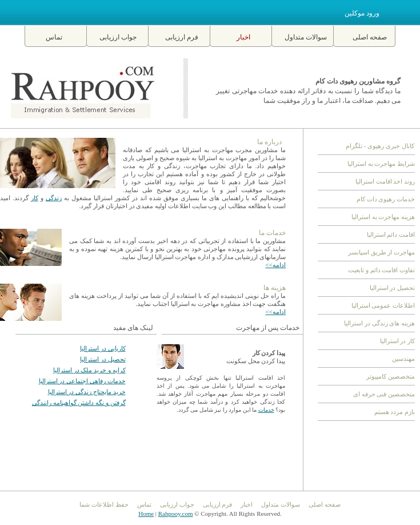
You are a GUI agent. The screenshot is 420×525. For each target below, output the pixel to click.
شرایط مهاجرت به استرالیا (381, 164)
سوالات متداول (306, 37)
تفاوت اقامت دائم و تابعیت (381, 270)
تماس (54, 37)
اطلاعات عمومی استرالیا (383, 305)
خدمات (266, 410)
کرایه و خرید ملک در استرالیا (89, 370)
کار (35, 198)
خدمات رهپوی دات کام (386, 199)
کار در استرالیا (398, 341)
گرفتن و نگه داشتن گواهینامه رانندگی (79, 403)
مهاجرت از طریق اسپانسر (381, 252)
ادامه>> (276, 265)
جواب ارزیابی (118, 37)
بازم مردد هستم (395, 412)
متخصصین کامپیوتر (391, 376)
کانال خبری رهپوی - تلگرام (380, 146)
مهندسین (403, 359)
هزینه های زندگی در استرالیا (379, 323)
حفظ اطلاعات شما (104, 504)
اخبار (243, 37)
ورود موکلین (362, 13)
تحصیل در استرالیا (103, 359)
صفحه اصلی (370, 37)
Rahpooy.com (176, 514)
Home (146, 514)
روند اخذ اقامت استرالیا (385, 181)
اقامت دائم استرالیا (391, 234)
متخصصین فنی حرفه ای (384, 394)
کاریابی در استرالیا (103, 348)
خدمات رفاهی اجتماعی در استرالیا (82, 381)
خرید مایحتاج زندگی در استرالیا (87, 392)
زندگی (54, 198)
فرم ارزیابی (182, 37)
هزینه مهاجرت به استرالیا (383, 217)
